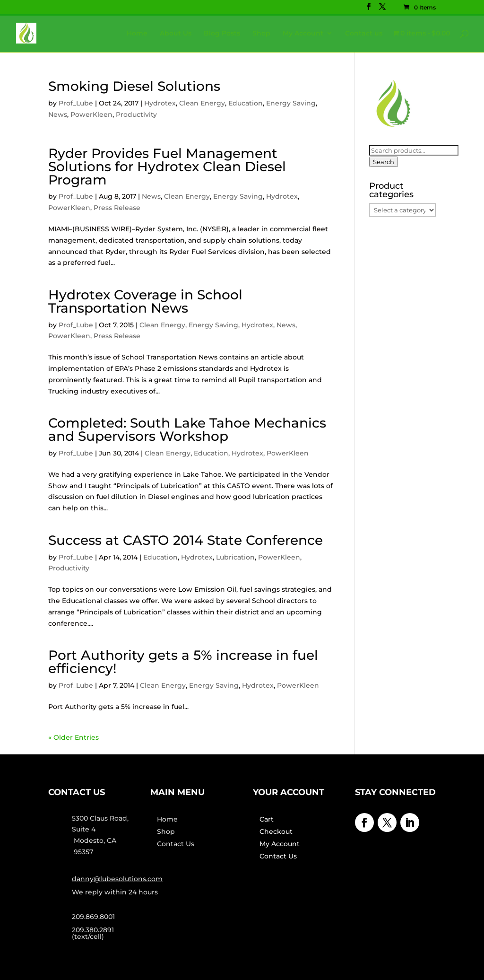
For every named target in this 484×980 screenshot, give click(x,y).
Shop (261, 34)
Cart (267, 819)
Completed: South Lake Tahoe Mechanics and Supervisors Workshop (187, 429)
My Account (303, 34)
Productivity (136, 114)
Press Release (117, 208)
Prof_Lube (76, 103)
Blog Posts (222, 34)
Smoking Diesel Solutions (134, 86)
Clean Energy (202, 103)
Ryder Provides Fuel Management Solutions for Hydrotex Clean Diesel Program (167, 166)
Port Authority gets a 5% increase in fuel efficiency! (183, 662)
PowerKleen (91, 114)
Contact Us (176, 844)
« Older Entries (73, 737)
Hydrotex (160, 103)
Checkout (276, 831)
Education (246, 103)
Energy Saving (291, 103)
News (58, 114)
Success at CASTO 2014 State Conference (186, 540)
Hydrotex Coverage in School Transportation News (145, 301)
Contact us (364, 34)
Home (137, 34)
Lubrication (235, 557)
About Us (176, 34)
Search (384, 162)
